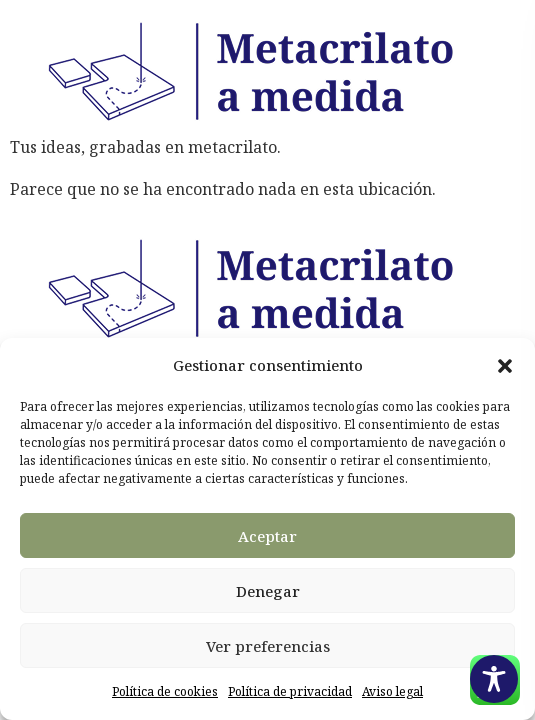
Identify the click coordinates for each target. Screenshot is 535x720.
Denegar (268, 591)
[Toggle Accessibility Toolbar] (494, 679)
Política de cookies (165, 691)
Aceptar (267, 536)
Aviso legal (392, 691)
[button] (505, 366)
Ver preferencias (268, 646)
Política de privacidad (290, 691)
